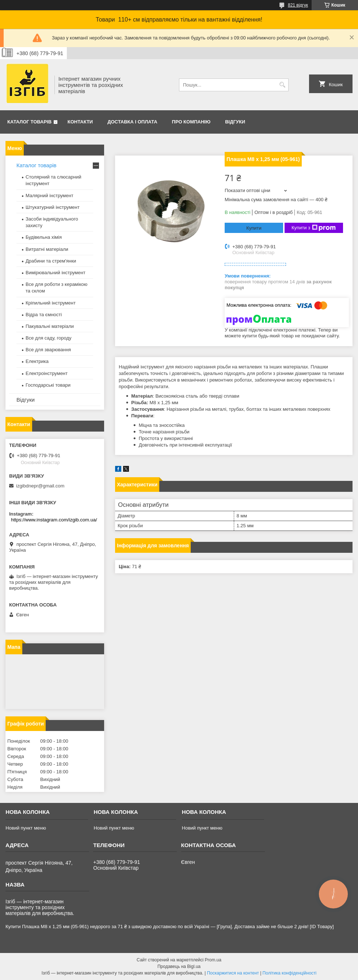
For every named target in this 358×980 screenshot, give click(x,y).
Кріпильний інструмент (51, 303)
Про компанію (191, 122)
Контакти (80, 122)
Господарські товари (48, 385)
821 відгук (298, 5)
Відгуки (235, 122)
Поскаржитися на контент (233, 973)
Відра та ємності (44, 315)
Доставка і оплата (132, 122)
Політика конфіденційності (290, 973)
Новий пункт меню (26, 828)
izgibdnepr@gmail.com (40, 486)
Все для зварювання (48, 350)
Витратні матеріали (47, 249)
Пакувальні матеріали (50, 326)
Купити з (314, 228)
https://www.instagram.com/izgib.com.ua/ (54, 520)
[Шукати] (282, 85)
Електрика (37, 361)
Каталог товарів (29, 122)
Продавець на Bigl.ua (179, 966)
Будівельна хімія (44, 237)
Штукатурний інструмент (53, 207)
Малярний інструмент (49, 196)
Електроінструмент (47, 373)
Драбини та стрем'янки (51, 261)
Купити (254, 228)
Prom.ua (213, 960)
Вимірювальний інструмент (56, 273)
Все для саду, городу (49, 338)
